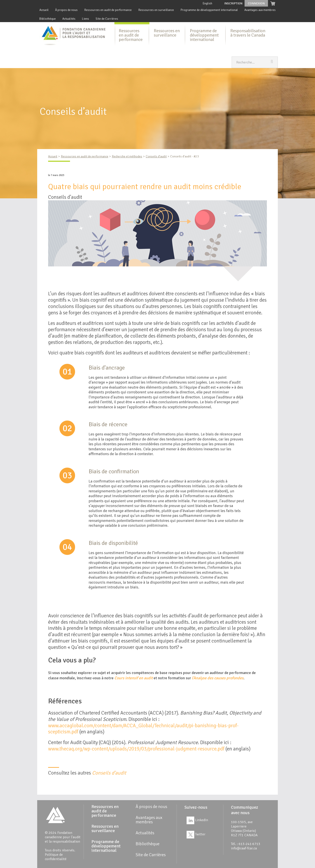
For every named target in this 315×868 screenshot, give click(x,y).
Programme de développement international (209, 10)
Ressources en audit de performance (108, 10)
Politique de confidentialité (56, 857)
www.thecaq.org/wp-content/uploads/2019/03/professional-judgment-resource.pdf (136, 749)
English (207, 3)
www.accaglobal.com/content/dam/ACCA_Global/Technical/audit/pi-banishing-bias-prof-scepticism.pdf (143, 729)
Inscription (233, 3)
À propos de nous (66, 10)
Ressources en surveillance (156, 10)
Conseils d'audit (109, 773)
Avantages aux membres (260, 10)
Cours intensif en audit (134, 678)
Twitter (196, 834)
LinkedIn (197, 820)
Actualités (69, 19)
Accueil (44, 10)
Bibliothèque (48, 19)
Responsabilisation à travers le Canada (248, 33)
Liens (86, 19)
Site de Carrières (107, 19)
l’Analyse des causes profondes (218, 678)
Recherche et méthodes (127, 156)
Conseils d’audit (156, 156)
